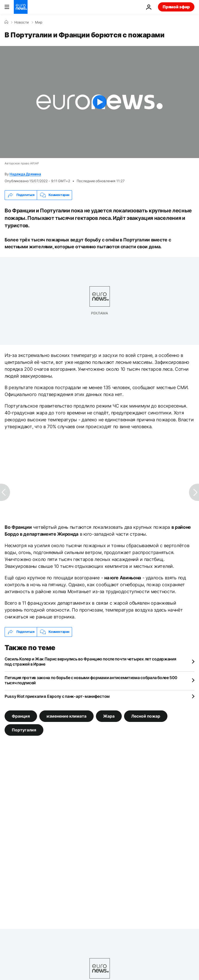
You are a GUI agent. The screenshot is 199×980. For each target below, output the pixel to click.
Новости (22, 22)
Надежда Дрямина (25, 174)
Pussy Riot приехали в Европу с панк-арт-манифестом (57, 696)
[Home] (6, 22)
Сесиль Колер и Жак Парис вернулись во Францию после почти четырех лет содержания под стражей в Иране (90, 661)
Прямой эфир (176, 7)
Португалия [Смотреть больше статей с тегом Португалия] (24, 730)
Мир (39, 22)
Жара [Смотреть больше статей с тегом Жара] (109, 716)
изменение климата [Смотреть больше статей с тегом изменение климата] (66, 716)
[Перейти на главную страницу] (21, 7)
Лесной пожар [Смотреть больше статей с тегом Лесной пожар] (146, 716)
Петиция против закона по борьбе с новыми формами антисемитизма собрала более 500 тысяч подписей (91, 680)
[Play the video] (99, 102)
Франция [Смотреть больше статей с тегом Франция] (21, 716)
